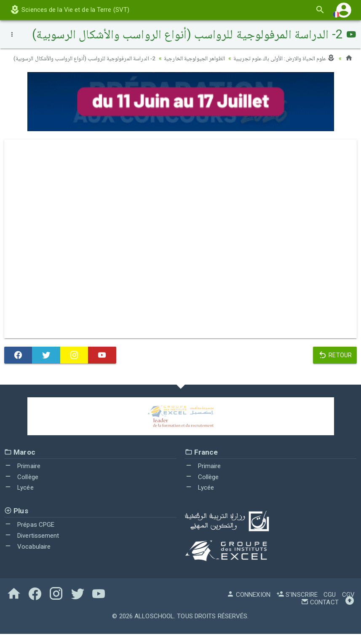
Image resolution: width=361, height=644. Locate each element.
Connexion (249, 605)
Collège (21, 487)
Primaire (22, 476)
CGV (348, 605)
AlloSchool (154, 626)
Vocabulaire (27, 556)
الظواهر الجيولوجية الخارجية (191, 58)
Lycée (19, 498)
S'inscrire (297, 605)
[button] (344, 10)
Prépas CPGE (29, 535)
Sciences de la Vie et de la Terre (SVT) (70, 10)
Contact (320, 612)
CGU (330, 605)
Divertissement (32, 546)
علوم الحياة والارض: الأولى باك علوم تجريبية (283, 58)
